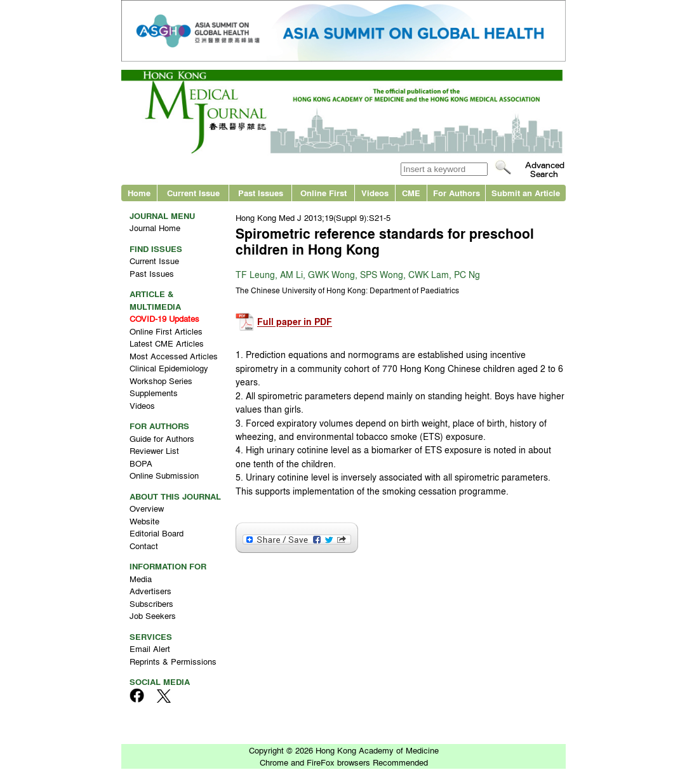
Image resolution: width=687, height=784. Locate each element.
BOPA (141, 463)
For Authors (457, 193)
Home (139, 193)
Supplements (154, 393)
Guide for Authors (162, 438)
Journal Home (155, 228)
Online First (323, 193)
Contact (144, 546)
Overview (147, 508)
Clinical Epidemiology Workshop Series (169, 374)
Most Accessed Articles (174, 356)
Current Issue (193, 193)
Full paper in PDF (295, 322)
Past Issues (261, 193)
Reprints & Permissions (173, 661)
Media (141, 579)
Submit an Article (526, 193)
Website (144, 521)
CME (411, 193)
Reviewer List (154, 450)
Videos (375, 193)
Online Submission (164, 475)
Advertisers (150, 591)
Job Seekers (153, 615)
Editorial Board (157, 533)
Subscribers (151, 603)
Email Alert (150, 648)
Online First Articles (166, 331)
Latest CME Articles (167, 343)
